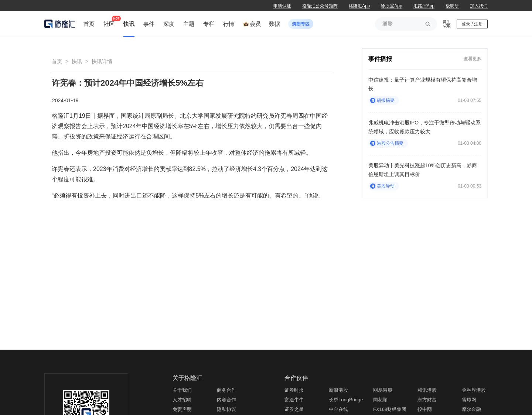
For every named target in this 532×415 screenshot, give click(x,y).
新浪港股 (338, 390)
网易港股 (383, 390)
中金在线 (338, 409)
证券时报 (294, 390)
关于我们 (182, 390)
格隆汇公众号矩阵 (320, 6)
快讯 (77, 61)
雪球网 (469, 400)
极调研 (452, 6)
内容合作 (226, 400)
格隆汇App (359, 6)
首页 (57, 61)
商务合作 (226, 390)
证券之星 (294, 409)
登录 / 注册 (472, 24)
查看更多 (473, 59)
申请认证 (282, 6)
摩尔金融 (471, 409)
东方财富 (427, 400)
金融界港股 (474, 390)
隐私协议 (226, 409)
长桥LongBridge (346, 400)
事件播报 (380, 59)
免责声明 (182, 409)
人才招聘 (182, 400)
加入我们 (479, 6)
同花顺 (380, 400)
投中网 (425, 409)
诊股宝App (391, 6)
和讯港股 (427, 390)
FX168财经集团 (390, 409)
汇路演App (424, 6)
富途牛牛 (294, 400)
